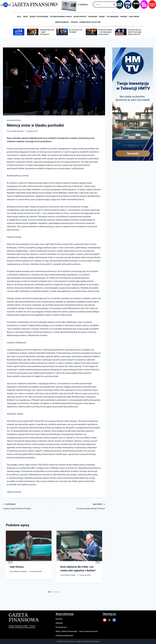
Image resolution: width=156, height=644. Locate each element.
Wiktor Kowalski (20, 571)
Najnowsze (11, 120)
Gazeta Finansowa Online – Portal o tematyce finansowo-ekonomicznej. (22, 627)
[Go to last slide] (10, 560)
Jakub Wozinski (17, 131)
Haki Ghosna (17, 567)
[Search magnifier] (114, 5)
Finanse (124, 17)
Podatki (74, 22)
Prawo (102, 17)
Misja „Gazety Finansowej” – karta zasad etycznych (77, 631)
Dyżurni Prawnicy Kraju (61, 17)
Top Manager (112, 17)
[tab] (49, 592)
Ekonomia (93, 17)
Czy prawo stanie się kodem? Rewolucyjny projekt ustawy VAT (135, 32)
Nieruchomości (62, 22)
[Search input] (104, 5)
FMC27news (134, 17)
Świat (25, 17)
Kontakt (59, 619)
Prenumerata (61, 627)
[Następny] (98, 560)
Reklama (59, 623)
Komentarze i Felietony (90, 22)
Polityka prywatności (64, 635)
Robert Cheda (70, 575)
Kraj (19, 17)
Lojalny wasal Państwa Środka (27, 506)
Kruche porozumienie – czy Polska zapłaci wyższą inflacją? (105, 32)
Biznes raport (80, 17)
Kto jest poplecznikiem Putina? (81, 506)
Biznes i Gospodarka (39, 17)
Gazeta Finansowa (24, 618)
